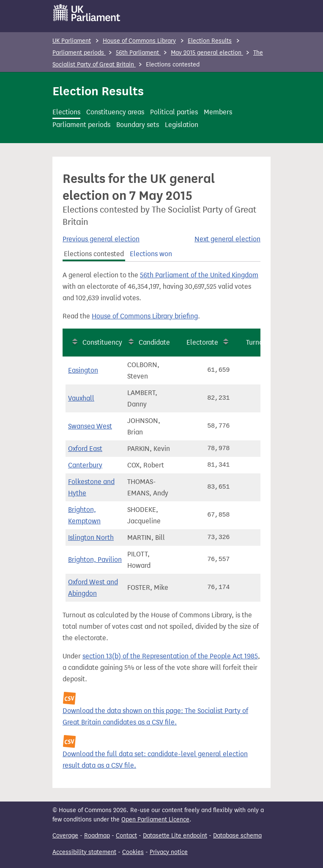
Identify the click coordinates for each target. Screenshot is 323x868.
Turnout (258, 342)
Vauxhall (81, 398)
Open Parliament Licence (155, 820)
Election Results (210, 41)
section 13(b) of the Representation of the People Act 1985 (170, 656)
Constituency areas (115, 112)
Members (218, 112)
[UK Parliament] (87, 13)
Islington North (91, 538)
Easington (83, 370)
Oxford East (85, 449)
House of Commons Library (139, 41)
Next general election (227, 239)
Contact (126, 836)
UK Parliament (72, 41)
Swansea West (90, 426)
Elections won (151, 254)
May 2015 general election (207, 53)
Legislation (182, 125)
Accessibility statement (84, 852)
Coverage (65, 836)
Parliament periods (79, 53)
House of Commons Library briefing (145, 316)
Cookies (133, 852)
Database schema (237, 836)
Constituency (102, 342)
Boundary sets (138, 125)
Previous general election (101, 239)
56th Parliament (138, 53)
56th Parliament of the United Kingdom (199, 275)
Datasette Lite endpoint (175, 836)
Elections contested (94, 254)
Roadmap (97, 836)
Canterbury (85, 465)
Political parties (174, 112)
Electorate (202, 342)
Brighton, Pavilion (95, 560)
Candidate (154, 342)
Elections (66, 112)
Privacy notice (169, 852)
